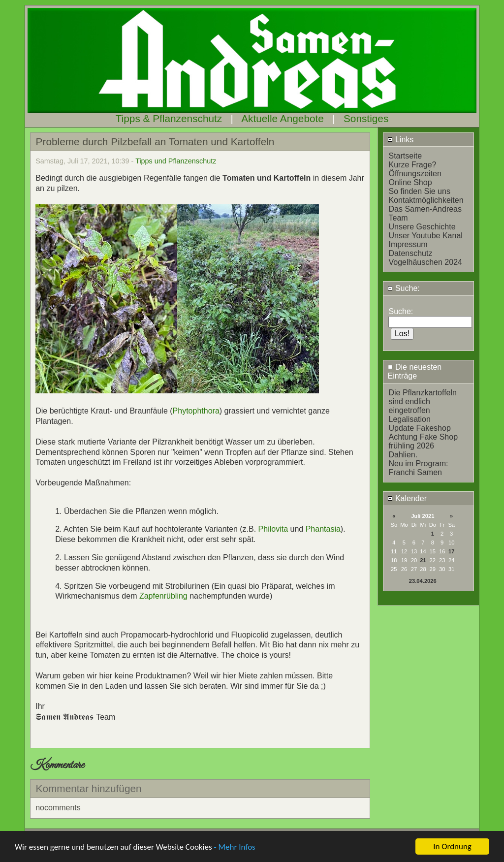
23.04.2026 (423, 581)
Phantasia (323, 529)
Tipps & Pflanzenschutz (169, 118)
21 (423, 560)
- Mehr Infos (234, 847)
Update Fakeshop (419, 428)
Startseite (405, 156)
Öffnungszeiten (415, 174)
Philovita (274, 529)
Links (400, 140)
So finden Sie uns (419, 191)
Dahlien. (403, 455)
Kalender (407, 498)
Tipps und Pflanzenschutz (176, 161)
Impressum (408, 244)
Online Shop (410, 182)
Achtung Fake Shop (423, 437)
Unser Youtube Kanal (425, 236)
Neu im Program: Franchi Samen (418, 468)
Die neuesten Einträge (414, 371)
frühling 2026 (411, 446)
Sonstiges (366, 118)
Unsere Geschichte (422, 227)
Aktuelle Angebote (283, 118)
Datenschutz (410, 253)
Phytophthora (196, 411)
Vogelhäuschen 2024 (425, 262)
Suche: (403, 288)
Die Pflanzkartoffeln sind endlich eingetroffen (422, 401)
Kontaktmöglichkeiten (426, 200)
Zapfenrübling (163, 596)
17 (451, 551)
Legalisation (409, 419)
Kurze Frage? (412, 165)
